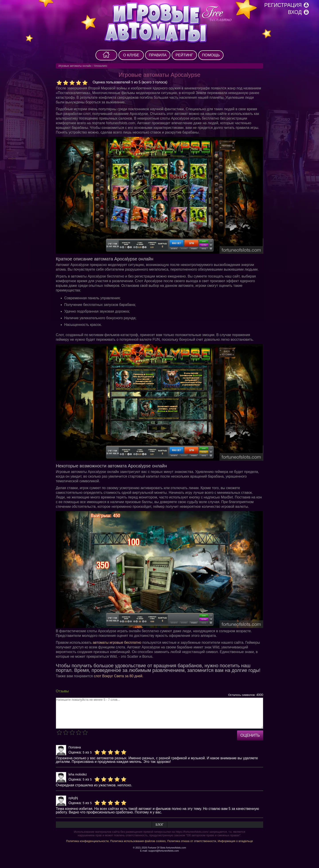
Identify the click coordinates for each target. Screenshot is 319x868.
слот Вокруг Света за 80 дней (118, 676)
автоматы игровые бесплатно (117, 643)
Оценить (250, 735)
